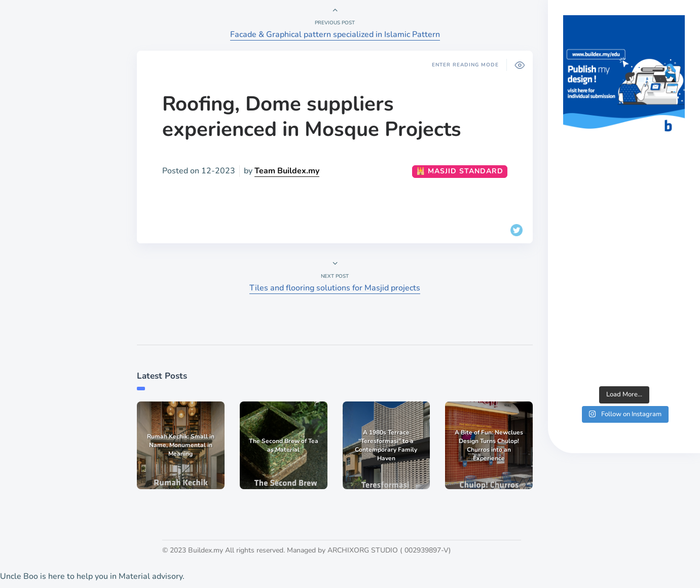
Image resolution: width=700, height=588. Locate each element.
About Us (38, 384)
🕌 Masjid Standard (460, 171)
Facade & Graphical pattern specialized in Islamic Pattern (335, 34)
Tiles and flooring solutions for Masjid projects (335, 288)
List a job (37, 419)
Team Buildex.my (287, 171)
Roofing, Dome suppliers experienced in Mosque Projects (312, 117)
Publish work (44, 401)
